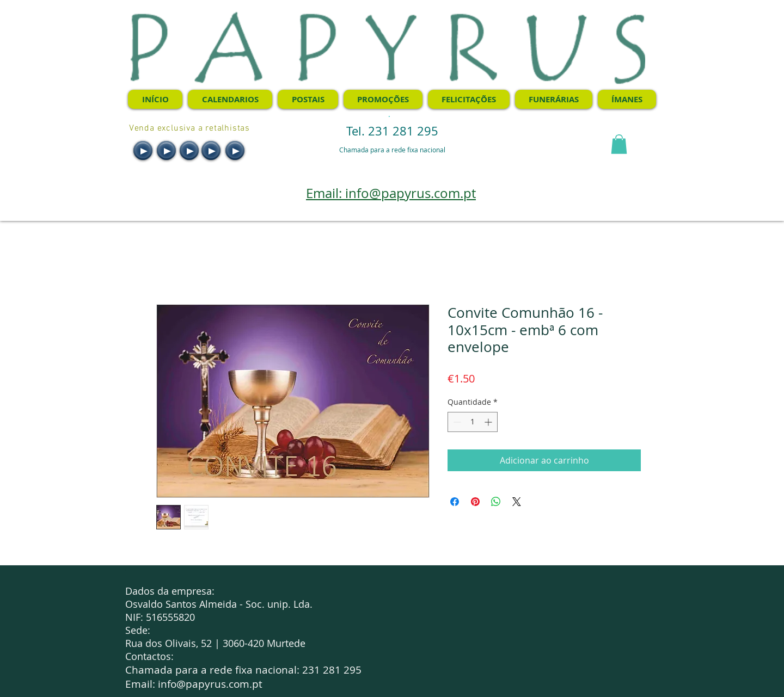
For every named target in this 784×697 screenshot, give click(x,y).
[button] (619, 144)
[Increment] (489, 422)
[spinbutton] (473, 422)
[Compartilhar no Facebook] (455, 502)
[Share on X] (517, 502)
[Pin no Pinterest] (475, 502)
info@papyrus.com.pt (210, 684)
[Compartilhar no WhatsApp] (496, 502)
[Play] (143, 150)
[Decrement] (456, 422)
